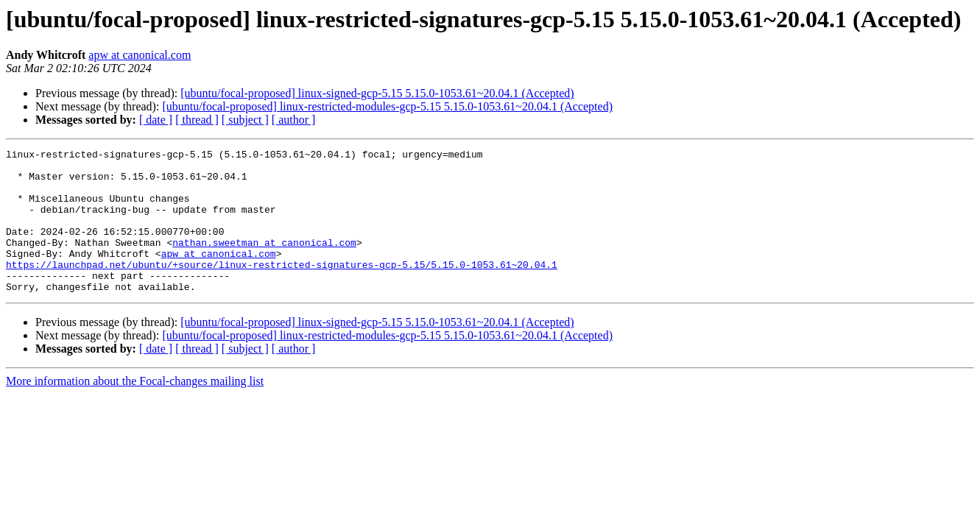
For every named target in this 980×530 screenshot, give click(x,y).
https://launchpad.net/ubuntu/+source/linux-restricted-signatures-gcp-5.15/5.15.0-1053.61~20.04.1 (282, 289)
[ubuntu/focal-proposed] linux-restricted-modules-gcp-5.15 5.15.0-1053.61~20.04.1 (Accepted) (387, 106)
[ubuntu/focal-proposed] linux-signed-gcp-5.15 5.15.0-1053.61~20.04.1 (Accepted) (377, 93)
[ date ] (156, 120)
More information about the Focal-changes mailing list (135, 410)
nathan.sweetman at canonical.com (264, 262)
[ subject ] (245, 120)
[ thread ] (197, 120)
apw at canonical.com (140, 55)
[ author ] (294, 120)
